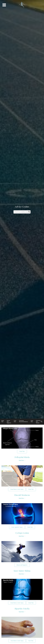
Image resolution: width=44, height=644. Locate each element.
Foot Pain (15, 421)
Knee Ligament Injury (17, 527)
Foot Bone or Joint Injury (17, 641)
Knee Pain (32, 421)
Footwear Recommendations (23, 421)
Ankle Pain (3, 421)
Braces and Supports (22, 565)
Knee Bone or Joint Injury (17, 489)
